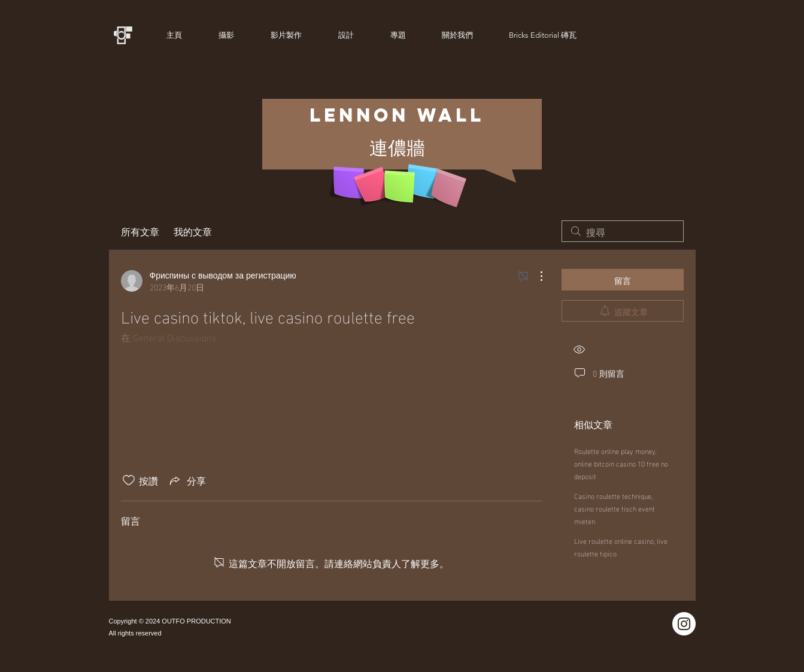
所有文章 (140, 231)
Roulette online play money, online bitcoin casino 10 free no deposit (621, 463)
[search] (623, 231)
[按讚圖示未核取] (129, 480)
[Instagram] (684, 624)
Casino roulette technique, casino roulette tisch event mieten (615, 508)
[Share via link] (187, 480)
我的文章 (193, 231)
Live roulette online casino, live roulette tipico (621, 547)
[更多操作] (535, 276)
